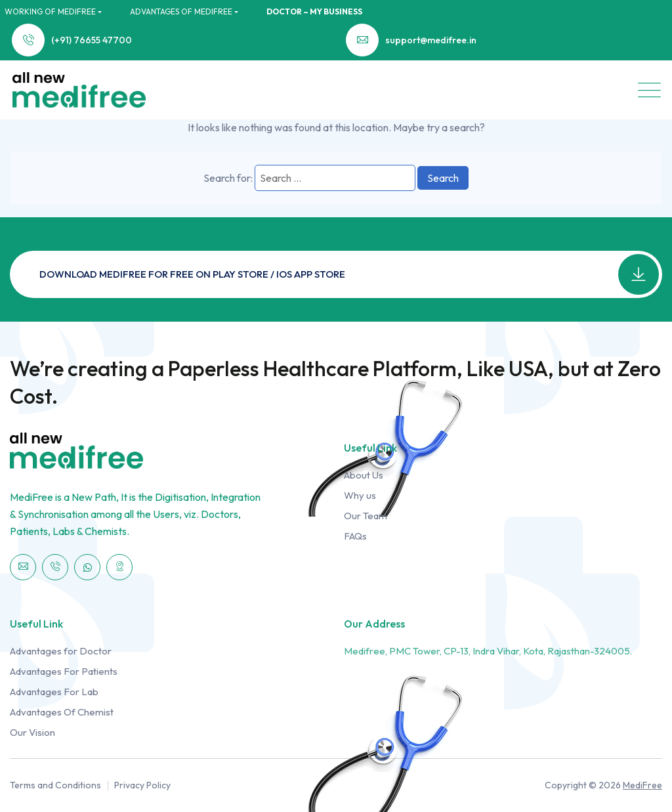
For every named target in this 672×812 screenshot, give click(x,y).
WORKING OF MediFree (50, 11)
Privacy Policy (142, 785)
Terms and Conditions (55, 785)
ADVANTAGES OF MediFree (181, 11)
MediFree (642, 785)
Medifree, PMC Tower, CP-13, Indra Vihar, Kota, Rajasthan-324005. (488, 651)
